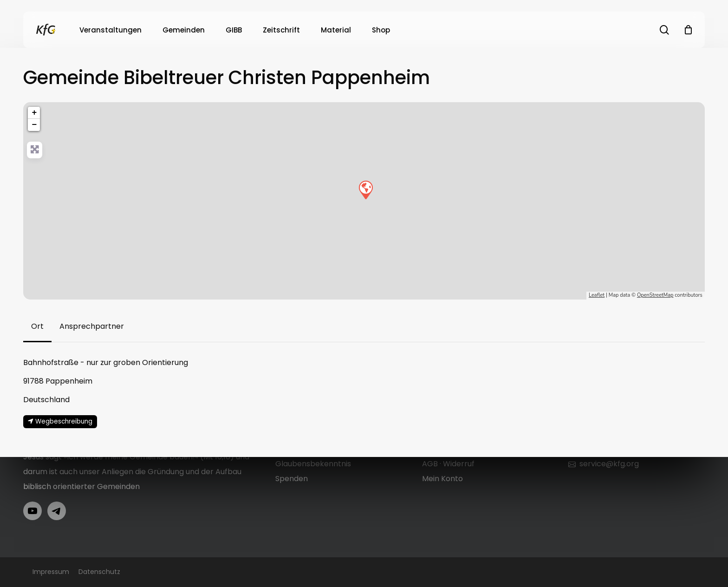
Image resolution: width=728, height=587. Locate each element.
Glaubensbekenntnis (313, 464)
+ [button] (34, 113)
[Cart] (688, 30)
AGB (430, 464)
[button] (37, 326)
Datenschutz (99, 572)
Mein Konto (442, 479)
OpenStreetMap (655, 295)
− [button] (34, 125)
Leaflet (597, 295)
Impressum (51, 572)
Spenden (292, 479)
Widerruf (459, 464)
